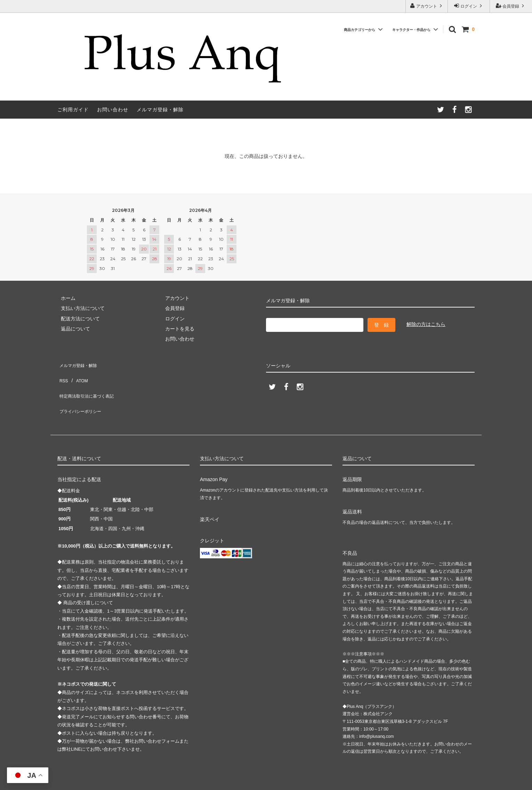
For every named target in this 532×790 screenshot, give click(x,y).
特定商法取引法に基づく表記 (89, 383)
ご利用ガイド (73, 110)
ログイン (469, 6)
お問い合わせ (113, 110)
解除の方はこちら (426, 324)
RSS (62, 373)
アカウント (427, 6)
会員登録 (511, 6)
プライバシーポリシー (82, 394)
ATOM (78, 373)
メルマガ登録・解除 (160, 110)
